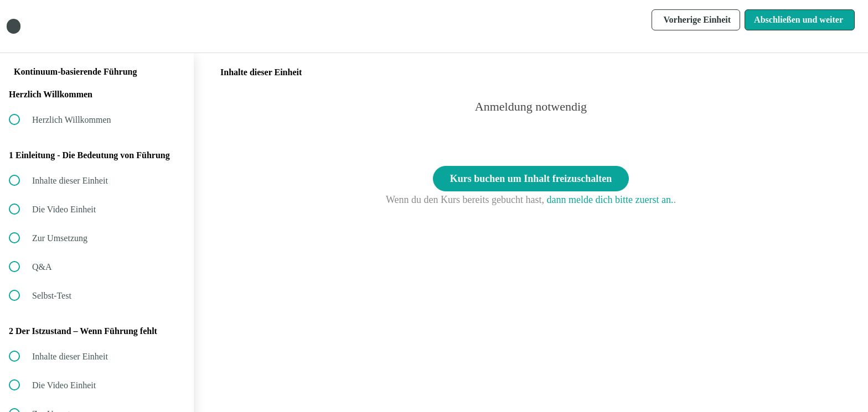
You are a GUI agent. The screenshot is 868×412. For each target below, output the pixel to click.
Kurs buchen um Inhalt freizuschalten (531, 179)
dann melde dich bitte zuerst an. (610, 200)
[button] (173, 26)
